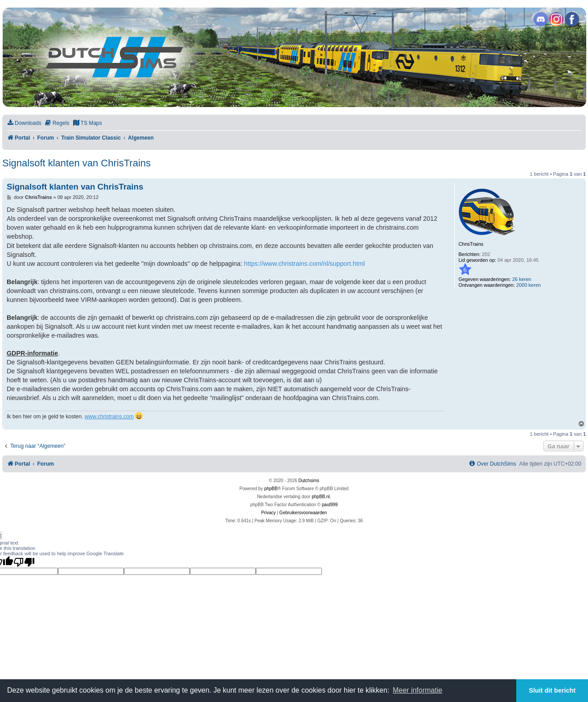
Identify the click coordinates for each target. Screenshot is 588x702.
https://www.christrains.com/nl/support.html (304, 264)
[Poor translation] (24, 562)
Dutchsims (309, 481)
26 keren (522, 279)
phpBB (271, 489)
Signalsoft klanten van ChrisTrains (76, 163)
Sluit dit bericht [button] (552, 690)
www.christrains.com (109, 417)
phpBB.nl (321, 497)
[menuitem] (24, 123)
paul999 (330, 505)
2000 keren (528, 285)
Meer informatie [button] (417, 690)
